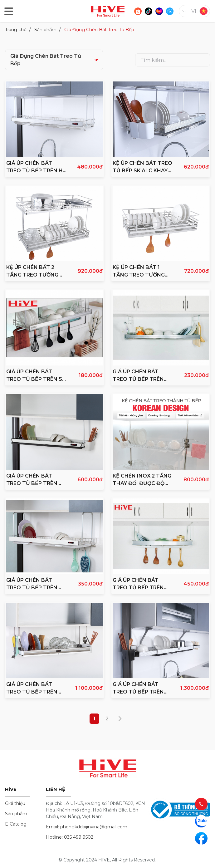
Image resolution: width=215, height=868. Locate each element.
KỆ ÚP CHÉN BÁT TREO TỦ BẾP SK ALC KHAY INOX (142, 167)
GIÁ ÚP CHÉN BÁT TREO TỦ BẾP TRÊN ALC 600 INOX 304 (138, 584)
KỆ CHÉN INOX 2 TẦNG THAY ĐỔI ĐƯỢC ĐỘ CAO (142, 480)
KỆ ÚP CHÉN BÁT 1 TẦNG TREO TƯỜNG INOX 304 (139, 272)
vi (194, 11)
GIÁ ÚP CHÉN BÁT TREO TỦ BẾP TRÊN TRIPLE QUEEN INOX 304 (139, 689)
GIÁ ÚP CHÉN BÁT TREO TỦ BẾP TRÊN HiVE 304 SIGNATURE (34, 480)
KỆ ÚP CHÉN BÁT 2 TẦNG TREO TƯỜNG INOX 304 (32, 272)
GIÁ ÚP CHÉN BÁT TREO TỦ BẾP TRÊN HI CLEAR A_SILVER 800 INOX (35, 167)
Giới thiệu (15, 803)
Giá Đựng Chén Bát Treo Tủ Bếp (99, 30)
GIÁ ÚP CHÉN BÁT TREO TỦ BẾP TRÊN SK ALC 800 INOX (36, 376)
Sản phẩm (45, 30)
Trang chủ (16, 30)
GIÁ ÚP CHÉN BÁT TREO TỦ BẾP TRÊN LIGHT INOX (138, 376)
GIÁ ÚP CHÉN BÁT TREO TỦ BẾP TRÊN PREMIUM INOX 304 (32, 689)
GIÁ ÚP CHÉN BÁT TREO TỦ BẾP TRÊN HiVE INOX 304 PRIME (34, 584)
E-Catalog (16, 824)
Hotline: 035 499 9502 (70, 837)
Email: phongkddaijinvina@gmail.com (87, 827)
